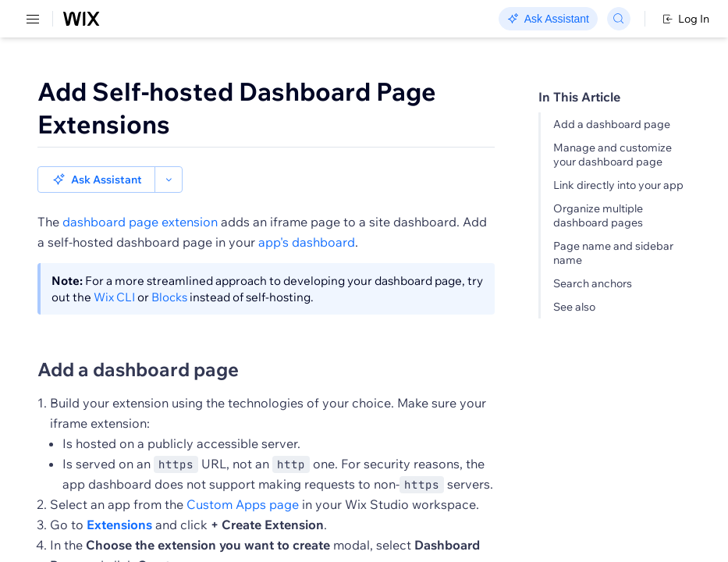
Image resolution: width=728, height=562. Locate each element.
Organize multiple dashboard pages (598, 215)
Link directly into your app (618, 185)
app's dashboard (307, 215)
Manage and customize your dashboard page (613, 155)
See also (574, 307)
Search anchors (593, 283)
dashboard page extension (140, 195)
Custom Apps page (243, 478)
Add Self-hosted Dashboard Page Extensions (237, 108)
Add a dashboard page (612, 124)
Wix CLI (114, 270)
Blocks (169, 270)
